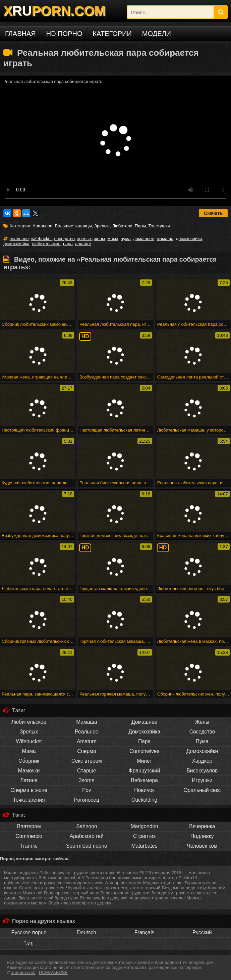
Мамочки (29, 771)
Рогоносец (87, 800)
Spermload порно (87, 846)
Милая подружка (21, 873)
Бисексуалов (202, 771)
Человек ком (202, 846)
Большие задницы (73, 226)
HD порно (64, 34)
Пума (202, 741)
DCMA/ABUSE (53, 972)
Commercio (29, 836)
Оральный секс (202, 790)
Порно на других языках (44, 921)
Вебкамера (144, 780)
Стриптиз (144, 836)
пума (126, 239)
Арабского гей (87, 836)
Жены (202, 722)
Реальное (86, 732)
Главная (20, 34)
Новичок (144, 790)
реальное (19, 239)
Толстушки (159, 226)
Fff (142, 873)
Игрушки (202, 780)
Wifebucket (29, 741)
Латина (29, 780)
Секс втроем (87, 761)
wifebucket (41, 239)
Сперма (86, 751)
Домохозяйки (202, 751)
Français (145, 932)
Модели (157, 34)
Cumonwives (144, 751)
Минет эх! (33, 893)
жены (100, 239)
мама (113, 239)
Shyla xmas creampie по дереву (80, 903)
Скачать (213, 213)
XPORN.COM (54, 11)
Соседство (202, 732)
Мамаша (86, 722)
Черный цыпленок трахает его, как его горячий (113, 888)
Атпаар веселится (123, 883)
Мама (29, 751)
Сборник (29, 761)
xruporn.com (23, 972)
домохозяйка (16, 244)
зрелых (84, 239)
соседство (65, 239)
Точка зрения (29, 800)
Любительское (29, 722)
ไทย (29, 944)
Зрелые (102, 226)
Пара (144, 741)
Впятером (29, 826)
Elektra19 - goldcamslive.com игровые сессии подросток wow (102, 880)
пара (68, 244)
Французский (145, 771)
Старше (87, 771)
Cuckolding (144, 800)
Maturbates (145, 846)
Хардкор (202, 761)
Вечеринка (202, 826)
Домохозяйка (144, 732)
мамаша (165, 239)
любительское (46, 244)
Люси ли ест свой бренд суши (48, 898)
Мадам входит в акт (163, 883)
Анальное (42, 226)
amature (83, 244)
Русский (202, 932)
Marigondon (144, 826)
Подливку (202, 836)
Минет (145, 761)
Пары (140, 226)
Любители (122, 226)
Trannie (29, 846)
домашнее (144, 239)
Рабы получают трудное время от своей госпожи (89, 873)
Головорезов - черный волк (71, 893)
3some (87, 780)
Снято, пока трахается (42, 888)
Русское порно (29, 932)
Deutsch (87, 932)
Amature (87, 741)
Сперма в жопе (29, 790)
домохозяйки (189, 239)
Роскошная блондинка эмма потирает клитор (131, 878)
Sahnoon (86, 826)
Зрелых (29, 732)
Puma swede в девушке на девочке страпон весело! (132, 898)
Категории (112, 34)
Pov (87, 790)
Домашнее (144, 722)
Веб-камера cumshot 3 (61, 878)
